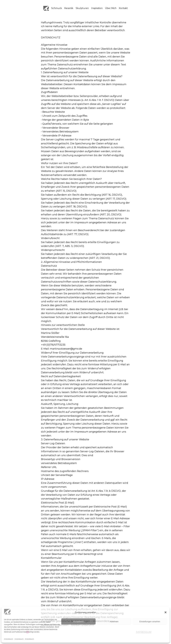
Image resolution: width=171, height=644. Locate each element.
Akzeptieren (78, 621)
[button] (166, 612)
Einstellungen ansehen (150, 621)
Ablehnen (114, 621)
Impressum (9, 639)
